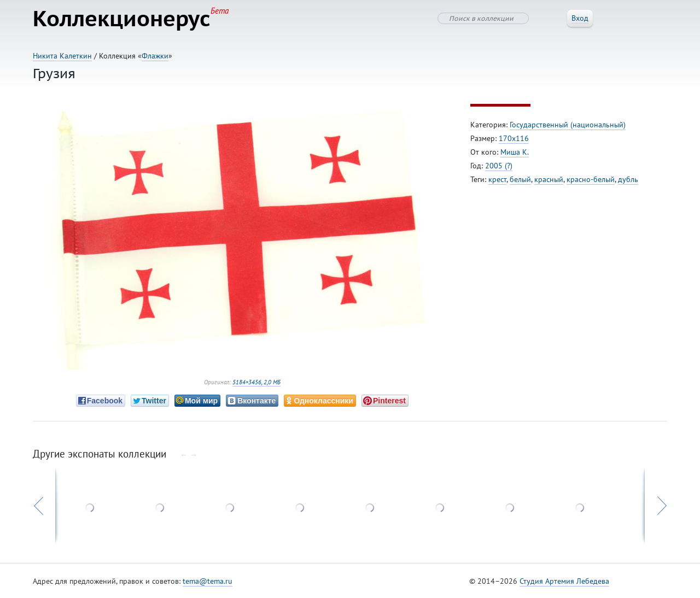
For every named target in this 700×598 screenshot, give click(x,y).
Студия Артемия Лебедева (564, 581)
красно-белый (591, 179)
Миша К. (515, 152)
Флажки (155, 56)
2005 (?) (499, 166)
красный (549, 179)
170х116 (514, 138)
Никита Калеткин (62, 56)
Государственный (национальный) (568, 125)
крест (497, 179)
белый (520, 179)
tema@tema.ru (208, 581)
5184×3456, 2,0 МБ (256, 382)
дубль (628, 179)
